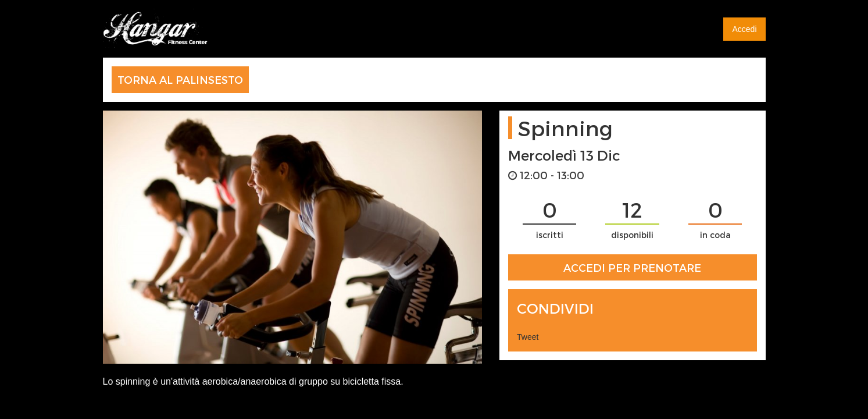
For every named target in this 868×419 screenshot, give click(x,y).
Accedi (744, 29)
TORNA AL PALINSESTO (180, 79)
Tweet (528, 337)
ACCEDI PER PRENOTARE (632, 267)
